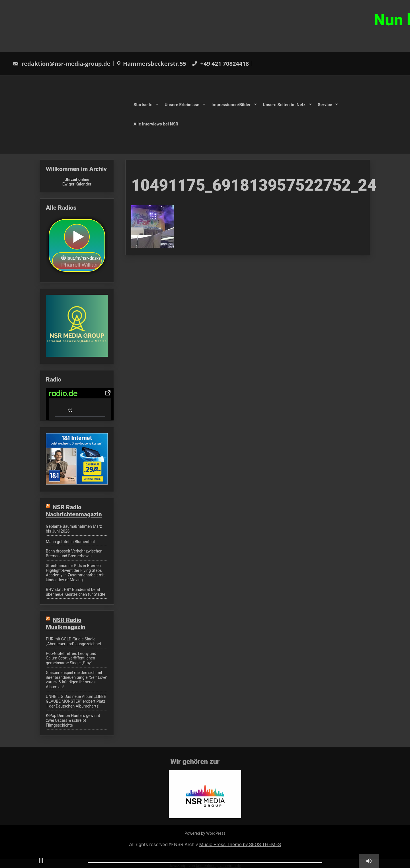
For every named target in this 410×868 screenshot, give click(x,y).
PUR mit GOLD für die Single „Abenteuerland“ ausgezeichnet (73, 641)
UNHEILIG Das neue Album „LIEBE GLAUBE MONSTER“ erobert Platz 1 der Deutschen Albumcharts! (76, 701)
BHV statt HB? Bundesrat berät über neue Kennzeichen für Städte (76, 592)
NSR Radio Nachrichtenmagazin (74, 511)
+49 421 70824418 (220, 64)
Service (325, 105)
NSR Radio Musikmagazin (66, 623)
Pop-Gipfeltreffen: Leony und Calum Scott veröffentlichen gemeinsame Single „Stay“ (71, 658)
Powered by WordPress (205, 833)
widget (77, 246)
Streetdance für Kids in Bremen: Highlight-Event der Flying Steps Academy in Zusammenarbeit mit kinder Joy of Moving (75, 573)
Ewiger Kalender (77, 184)
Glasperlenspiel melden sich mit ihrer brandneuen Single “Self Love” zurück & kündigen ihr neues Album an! (77, 680)
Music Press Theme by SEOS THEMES (240, 844)
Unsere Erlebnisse (182, 105)
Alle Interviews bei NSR (156, 124)
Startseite (143, 105)
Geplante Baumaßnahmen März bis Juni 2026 (74, 529)
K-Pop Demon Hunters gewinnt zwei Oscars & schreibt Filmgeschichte (73, 720)
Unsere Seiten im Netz (284, 105)
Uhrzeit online (77, 180)
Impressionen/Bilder (231, 105)
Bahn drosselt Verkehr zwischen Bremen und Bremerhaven (74, 553)
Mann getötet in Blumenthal (70, 542)
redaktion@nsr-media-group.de (62, 64)
